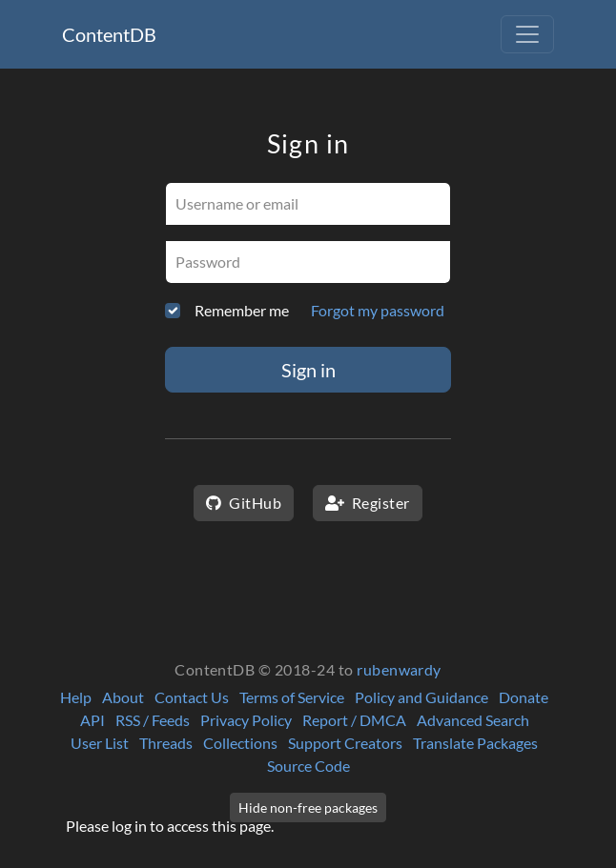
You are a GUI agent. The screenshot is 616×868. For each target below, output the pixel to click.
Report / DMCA (354, 720)
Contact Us (192, 697)
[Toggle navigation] (527, 34)
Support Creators (345, 743)
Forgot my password (378, 310)
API (92, 720)
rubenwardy (399, 669)
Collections (240, 743)
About (123, 697)
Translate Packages (475, 743)
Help (76, 697)
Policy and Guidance (421, 697)
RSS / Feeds (153, 720)
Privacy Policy (246, 720)
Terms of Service (292, 697)
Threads (166, 743)
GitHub (244, 503)
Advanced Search (473, 720)
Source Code (308, 766)
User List (100, 743)
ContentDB (109, 34)
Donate (524, 697)
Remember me (242, 310)
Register (368, 503)
